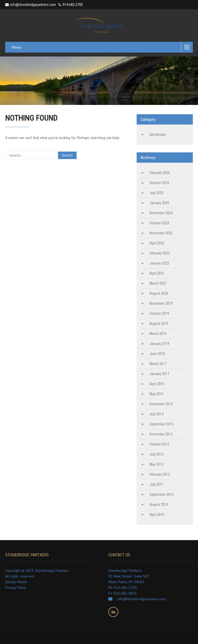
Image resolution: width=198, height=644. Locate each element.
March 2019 (158, 334)
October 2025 (159, 183)
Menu (16, 47)
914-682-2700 (73, 5)
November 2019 (161, 303)
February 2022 (160, 253)
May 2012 (156, 464)
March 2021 (158, 283)
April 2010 (157, 515)
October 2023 (159, 223)
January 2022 (159, 263)
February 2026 (160, 173)
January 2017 (159, 374)
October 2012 (159, 444)
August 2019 (159, 324)
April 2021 (157, 273)
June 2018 (157, 354)
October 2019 (159, 313)
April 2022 (157, 243)
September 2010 (162, 494)
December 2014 (161, 404)
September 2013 (162, 424)
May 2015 (156, 394)
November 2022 (161, 233)
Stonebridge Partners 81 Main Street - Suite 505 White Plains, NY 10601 (129, 576)
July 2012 (156, 454)
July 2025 (156, 193)
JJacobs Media (16, 582)
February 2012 (160, 474)
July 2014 (156, 414)
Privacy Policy (16, 588)
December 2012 (161, 434)
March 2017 (158, 364)
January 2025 (159, 203)
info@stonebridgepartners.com (31, 5)
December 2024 (161, 213)
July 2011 (156, 484)
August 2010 (159, 505)
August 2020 (159, 293)
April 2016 (157, 384)
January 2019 (159, 344)
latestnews (158, 135)
